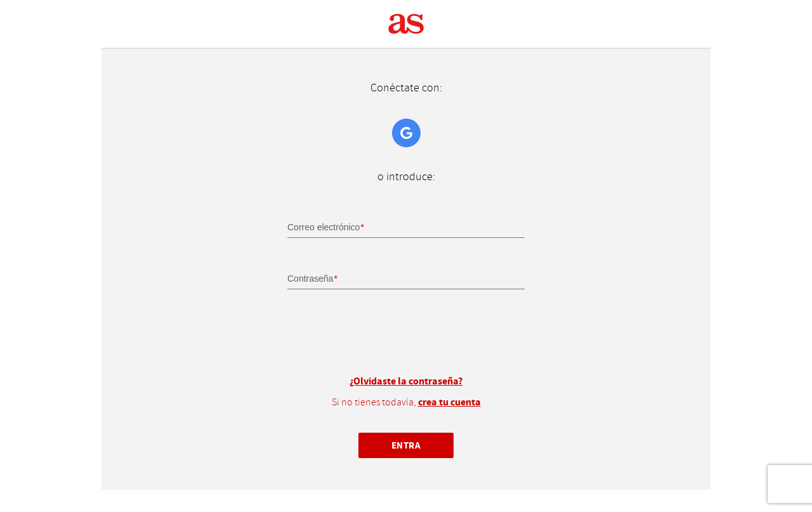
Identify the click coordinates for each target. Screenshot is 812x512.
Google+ (406, 133)
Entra (406, 445)
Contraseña (310, 279)
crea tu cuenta (449, 402)
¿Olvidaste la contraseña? (406, 381)
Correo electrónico (324, 227)
